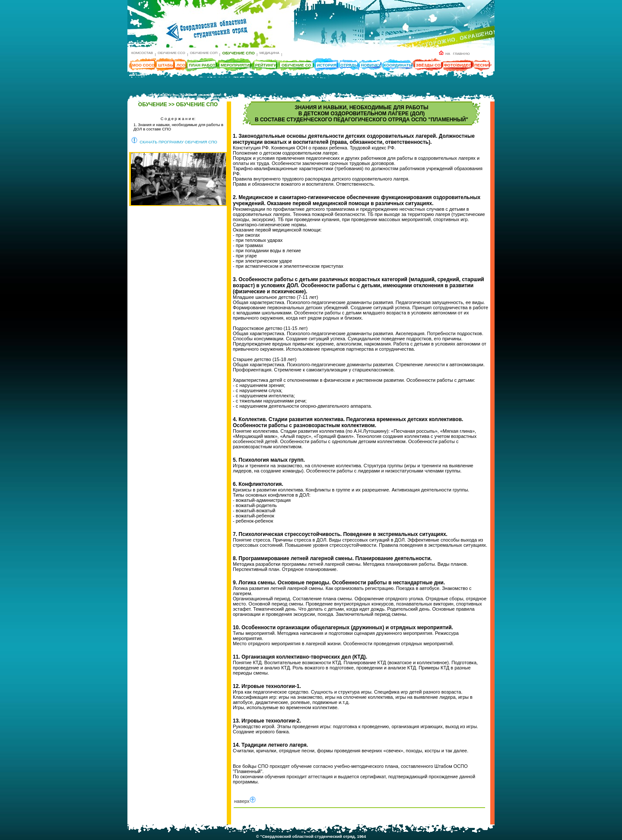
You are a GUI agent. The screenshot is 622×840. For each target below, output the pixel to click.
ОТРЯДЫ (349, 65)
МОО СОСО (143, 65)
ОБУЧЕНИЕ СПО (238, 53)
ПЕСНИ (481, 65)
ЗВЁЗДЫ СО (428, 65)
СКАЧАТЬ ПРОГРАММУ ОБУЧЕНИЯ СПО (174, 142)
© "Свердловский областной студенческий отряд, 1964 (311, 837)
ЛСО (181, 65)
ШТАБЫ (166, 65)
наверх (245, 801)
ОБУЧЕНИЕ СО (296, 65)
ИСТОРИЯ (327, 65)
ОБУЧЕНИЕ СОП (204, 53)
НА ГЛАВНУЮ (454, 54)
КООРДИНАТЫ (398, 65)
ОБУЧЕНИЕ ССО (171, 53)
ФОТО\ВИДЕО (458, 65)
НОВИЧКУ (371, 65)
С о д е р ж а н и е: (178, 119)
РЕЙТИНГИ (266, 65)
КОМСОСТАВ (142, 53)
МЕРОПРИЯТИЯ (236, 65)
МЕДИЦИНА (270, 53)
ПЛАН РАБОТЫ (204, 65)
